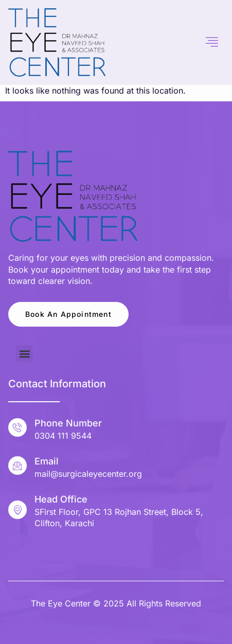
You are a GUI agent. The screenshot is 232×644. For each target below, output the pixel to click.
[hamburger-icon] (212, 42)
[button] (24, 354)
